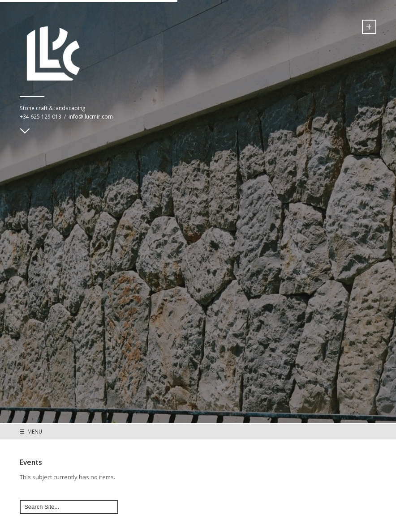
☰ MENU (31, 431)
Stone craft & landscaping (52, 108)
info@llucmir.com (91, 116)
